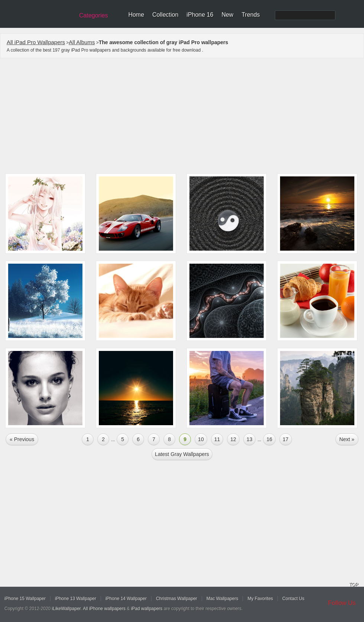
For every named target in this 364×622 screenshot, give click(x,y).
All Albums (82, 42)
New (227, 15)
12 (233, 439)
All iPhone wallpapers (104, 609)
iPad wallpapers (147, 609)
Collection (165, 15)
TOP (354, 584)
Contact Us (293, 599)
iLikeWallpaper (66, 609)
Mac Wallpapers (222, 599)
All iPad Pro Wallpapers (36, 42)
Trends (251, 15)
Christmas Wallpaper (177, 599)
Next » (347, 439)
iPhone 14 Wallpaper (126, 599)
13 (250, 439)
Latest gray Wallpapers (182, 454)
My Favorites (260, 599)
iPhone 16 (200, 15)
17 (286, 439)
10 (201, 439)
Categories (93, 15)
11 (217, 439)
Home (136, 15)
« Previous (22, 439)
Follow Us (342, 603)
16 (269, 439)
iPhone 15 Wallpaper (25, 599)
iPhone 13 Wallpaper (76, 599)
